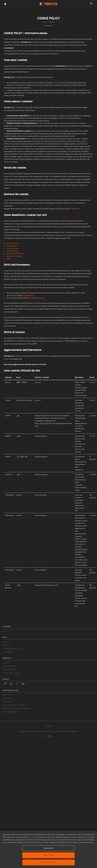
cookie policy (32, 837)
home (45, 22)
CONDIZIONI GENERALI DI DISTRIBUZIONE (16, 709)
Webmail (5, 642)
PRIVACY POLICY (8, 695)
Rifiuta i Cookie (48, 855)
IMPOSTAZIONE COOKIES (11, 712)
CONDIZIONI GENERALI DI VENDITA (14, 705)
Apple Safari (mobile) (14, 256)
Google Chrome (12, 243)
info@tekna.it (75, 209)
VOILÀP (5, 631)
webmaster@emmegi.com (11, 649)
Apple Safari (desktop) (15, 254)
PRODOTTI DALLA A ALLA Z (11, 673)
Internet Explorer (13, 248)
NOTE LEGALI (7, 698)
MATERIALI (6, 663)
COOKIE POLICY (8, 702)
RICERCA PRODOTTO (9, 669)
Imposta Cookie (48, 848)
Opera (9, 259)
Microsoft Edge (12, 251)
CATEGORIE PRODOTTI (10, 666)
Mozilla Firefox (12, 246)
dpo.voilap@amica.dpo (37, 298)
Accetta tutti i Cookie (48, 862)
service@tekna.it (8, 652)
